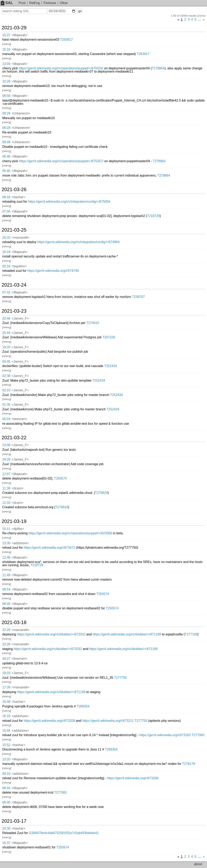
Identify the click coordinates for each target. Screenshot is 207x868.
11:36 (6, 488)
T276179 (189, 764)
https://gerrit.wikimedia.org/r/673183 (165, 735)
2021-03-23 (14, 311)
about (198, 864)
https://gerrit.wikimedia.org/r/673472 (49, 548)
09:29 (6, 113)
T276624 (101, 493)
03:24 (6, 266)
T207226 (109, 337)
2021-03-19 (14, 521)
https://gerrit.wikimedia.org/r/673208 (49, 721)
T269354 (83, 706)
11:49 (6, 575)
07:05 (6, 211)
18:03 (6, 673)
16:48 (6, 702)
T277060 (198, 735)
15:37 (6, 35)
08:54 (6, 589)
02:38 (6, 376)
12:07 (6, 474)
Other (64, 3)
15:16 (6, 49)
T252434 (110, 366)
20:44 (6, 333)
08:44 (6, 788)
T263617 (66, 40)
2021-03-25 (14, 230)
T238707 (138, 297)
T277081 (61, 792)
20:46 (6, 318)
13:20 (6, 759)
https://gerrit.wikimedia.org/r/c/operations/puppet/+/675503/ (61, 68)
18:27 (6, 659)
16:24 (6, 252)
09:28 (6, 128)
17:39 (6, 687)
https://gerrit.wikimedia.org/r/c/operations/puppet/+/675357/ (61, 161)
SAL (7, 3)
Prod (22, 3)
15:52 (6, 745)
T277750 (120, 678)
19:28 (6, 459)
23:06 (6, 445)
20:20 (6, 238)
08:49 (6, 142)
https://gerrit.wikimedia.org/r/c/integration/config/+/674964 (79, 242)
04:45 (6, 361)
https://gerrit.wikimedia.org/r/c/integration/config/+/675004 (69, 202)
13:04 (6, 64)
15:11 (6, 529)
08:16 (6, 197)
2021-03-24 (14, 285)
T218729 (153, 216)
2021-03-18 (14, 622)
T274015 (93, 323)
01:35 (6, 405)
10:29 (6, 81)
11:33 (6, 503)
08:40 (6, 802)
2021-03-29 (14, 28)
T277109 (191, 634)
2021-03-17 (14, 821)
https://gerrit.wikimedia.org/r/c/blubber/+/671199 (127, 634)
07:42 (6, 292)
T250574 (60, 478)
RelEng (34, 3)
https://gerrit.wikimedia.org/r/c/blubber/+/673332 (51, 634)
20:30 (6, 828)
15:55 (6, 731)
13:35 (6, 543)
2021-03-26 (14, 189)
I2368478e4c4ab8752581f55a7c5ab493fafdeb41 (64, 833)
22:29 (6, 630)
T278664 (158, 68)
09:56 (6, 96)
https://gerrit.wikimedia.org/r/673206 (133, 778)
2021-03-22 (14, 438)
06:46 (6, 156)
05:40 (6, 171)
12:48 (6, 557)
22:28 (6, 644)
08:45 (6, 604)
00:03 (6, 419)
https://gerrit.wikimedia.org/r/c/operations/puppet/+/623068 (70, 533)
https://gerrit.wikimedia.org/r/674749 (53, 271)
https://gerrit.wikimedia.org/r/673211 (108, 721)
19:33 (6, 347)
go (80, 11)
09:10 (6, 774)
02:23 (6, 390)
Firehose (50, 3)
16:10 (6, 716)
